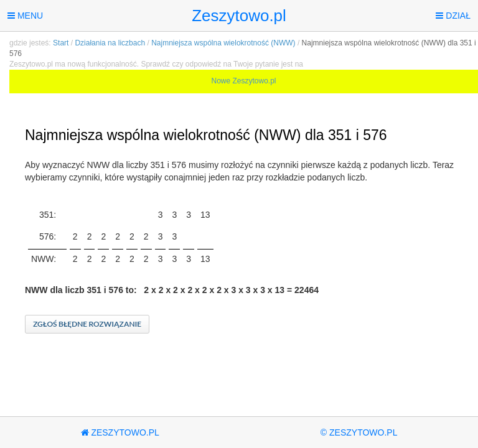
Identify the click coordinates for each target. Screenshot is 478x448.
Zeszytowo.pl (239, 16)
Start (61, 43)
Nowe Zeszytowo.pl (243, 81)
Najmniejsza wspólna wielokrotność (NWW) (223, 43)
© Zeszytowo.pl (359, 432)
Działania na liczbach (110, 43)
